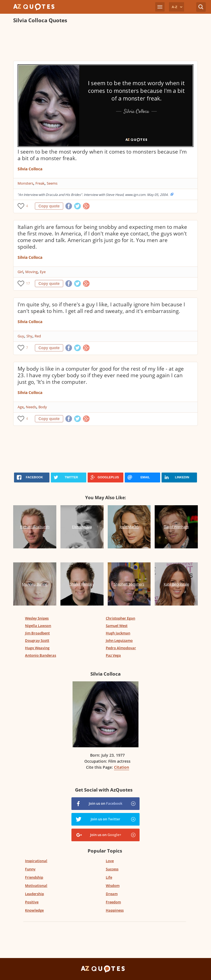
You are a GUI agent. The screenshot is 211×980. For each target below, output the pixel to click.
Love (110, 861)
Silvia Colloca (30, 169)
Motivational (36, 885)
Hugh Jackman (118, 633)
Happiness (115, 910)
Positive (32, 902)
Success (112, 869)
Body (43, 407)
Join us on (105, 803)
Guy (21, 336)
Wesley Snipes (37, 618)
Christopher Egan (120, 618)
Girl (20, 272)
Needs (31, 407)
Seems (52, 183)
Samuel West (117, 626)
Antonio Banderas (41, 655)
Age (21, 407)
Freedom (113, 902)
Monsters (25, 183)
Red (38, 336)
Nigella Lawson (38, 626)
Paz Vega (113, 655)
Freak (40, 183)
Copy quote (49, 206)
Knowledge (34, 910)
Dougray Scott (37, 640)
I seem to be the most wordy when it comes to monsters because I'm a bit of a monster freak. (102, 155)
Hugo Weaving (37, 648)
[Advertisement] (105, 43)
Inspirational (36, 861)
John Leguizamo (119, 640)
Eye (43, 272)
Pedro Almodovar (121, 648)
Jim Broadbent (37, 633)
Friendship (34, 877)
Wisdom (113, 885)
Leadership (34, 894)
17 (28, 283)
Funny (30, 869)
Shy (29, 336)
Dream (112, 894)
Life (109, 877)
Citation (122, 767)
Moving (31, 272)
